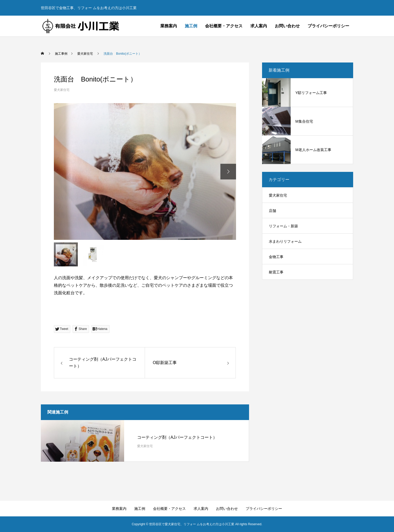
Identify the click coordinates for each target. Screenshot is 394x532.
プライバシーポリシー (328, 26)
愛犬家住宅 (62, 90)
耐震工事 (276, 272)
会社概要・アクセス (224, 26)
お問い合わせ (287, 26)
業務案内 (169, 26)
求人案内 (259, 26)
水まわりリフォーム (285, 241)
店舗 (272, 211)
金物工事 (276, 257)
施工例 (191, 26)
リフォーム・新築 (283, 226)
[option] (145, 171)
